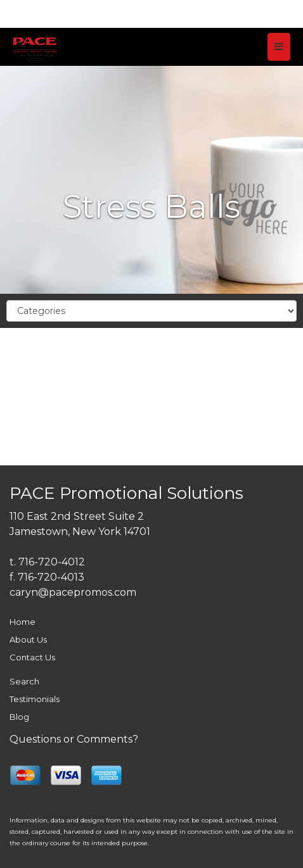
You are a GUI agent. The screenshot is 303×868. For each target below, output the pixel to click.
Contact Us (32, 657)
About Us (28, 639)
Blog (19, 717)
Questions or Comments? (74, 739)
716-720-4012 (52, 562)
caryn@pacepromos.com (73, 592)
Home (23, 622)
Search (24, 681)
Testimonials (35, 699)
